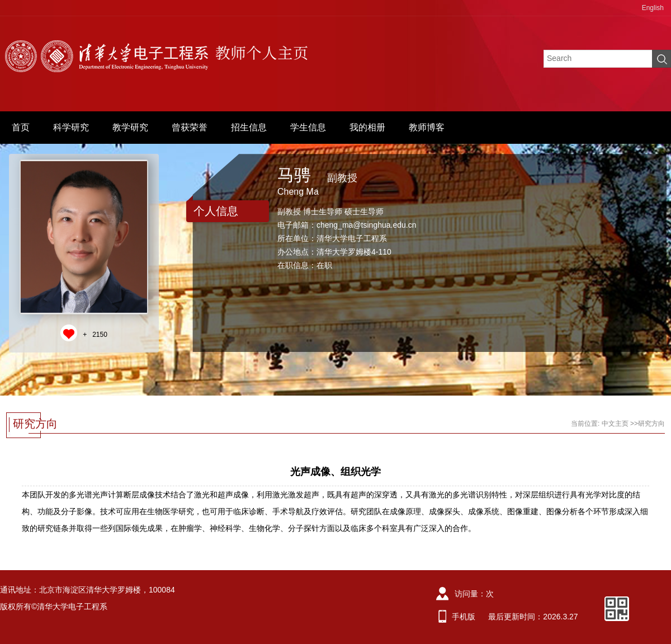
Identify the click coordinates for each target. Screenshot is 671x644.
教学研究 (130, 127)
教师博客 (427, 127)
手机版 (464, 617)
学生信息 (308, 127)
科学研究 (71, 127)
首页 (21, 127)
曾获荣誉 (190, 127)
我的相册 (367, 127)
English (653, 8)
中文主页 (615, 424)
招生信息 (249, 127)
